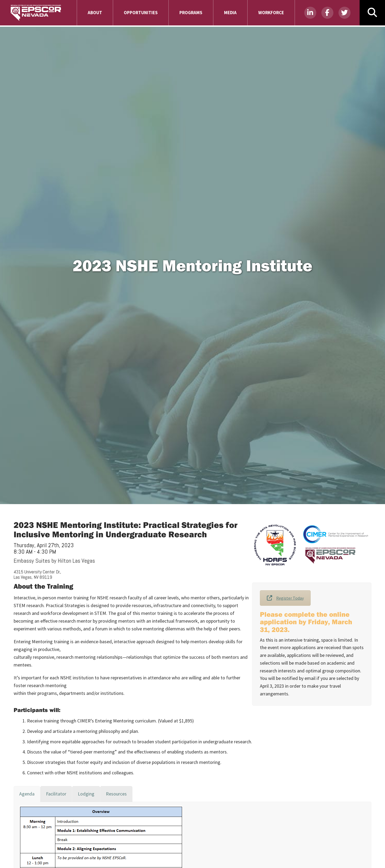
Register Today (285, 598)
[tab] (27, 794)
